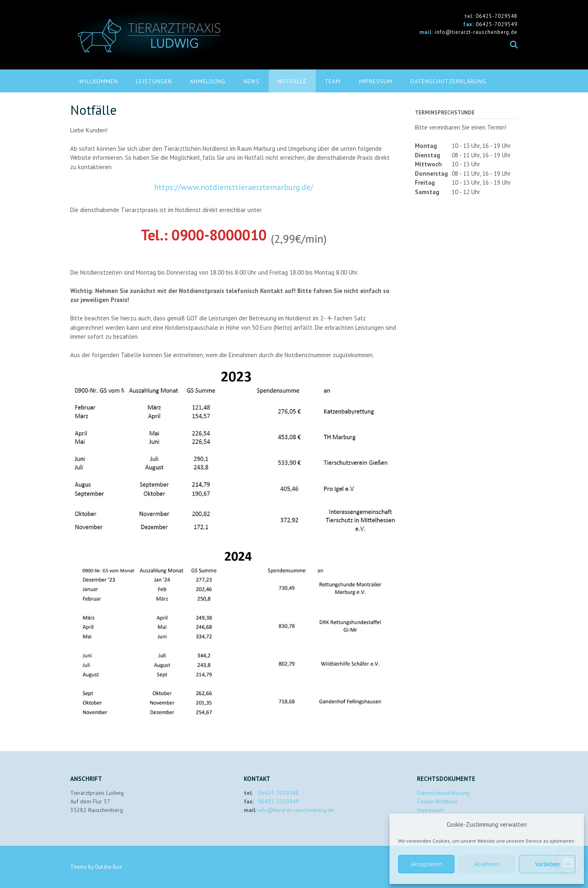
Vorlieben (547, 864)
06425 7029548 (278, 793)
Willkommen (99, 81)
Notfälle (292, 81)
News (252, 81)
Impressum (375, 81)
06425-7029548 (497, 16)
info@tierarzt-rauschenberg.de (476, 32)
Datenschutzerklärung (448, 81)
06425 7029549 (278, 801)
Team (333, 81)
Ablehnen (487, 864)
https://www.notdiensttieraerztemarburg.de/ (234, 187)
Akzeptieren (427, 864)
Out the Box (108, 867)
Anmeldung (208, 81)
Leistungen (154, 81)
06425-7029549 (497, 24)
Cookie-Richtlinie (437, 801)
